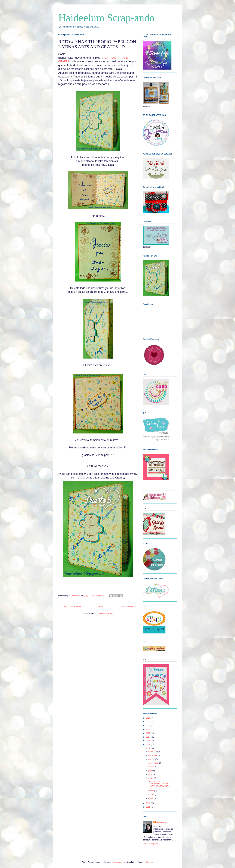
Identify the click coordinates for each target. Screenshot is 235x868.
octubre (152, 759)
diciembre (153, 752)
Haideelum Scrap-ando (106, 18)
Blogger (149, 862)
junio (151, 774)
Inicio (100, 606)
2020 (148, 726)
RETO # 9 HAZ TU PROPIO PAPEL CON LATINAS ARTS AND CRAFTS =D (97, 44)
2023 (148, 718)
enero (151, 798)
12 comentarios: (98, 596)
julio (150, 771)
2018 (148, 733)
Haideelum (161, 822)
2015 (148, 745)
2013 (148, 803)
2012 (148, 807)
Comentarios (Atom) (104, 613)
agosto (152, 767)
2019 (148, 729)
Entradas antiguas (128, 606)
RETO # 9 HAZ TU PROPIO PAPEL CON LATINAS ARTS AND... (159, 784)
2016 (148, 741)
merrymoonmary (119, 862)
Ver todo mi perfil (150, 844)
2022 (148, 722)
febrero (152, 795)
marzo (151, 791)
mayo (151, 778)
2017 (148, 737)
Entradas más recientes (71, 606)
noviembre (153, 755)
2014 (148, 748)
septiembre (153, 763)
